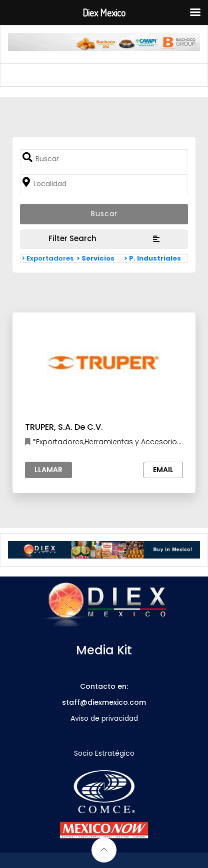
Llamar (48, 470)
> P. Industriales (152, 258)
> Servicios (95, 258)
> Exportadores (47, 258)
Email (163, 470)
